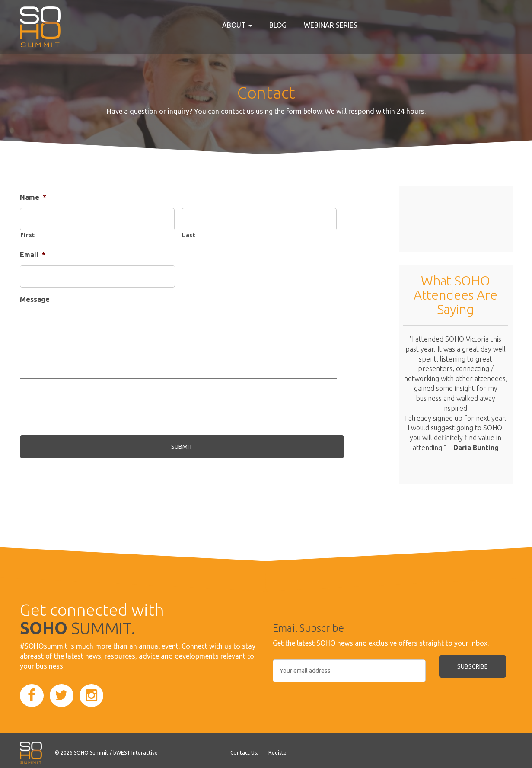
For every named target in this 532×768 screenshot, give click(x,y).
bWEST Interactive (135, 753)
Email (33, 255)
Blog (278, 25)
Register (279, 753)
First (28, 235)
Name (33, 197)
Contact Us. (244, 753)
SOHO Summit (91, 753)
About (237, 25)
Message (35, 299)
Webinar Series (331, 25)
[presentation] (86, 409)
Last (189, 235)
